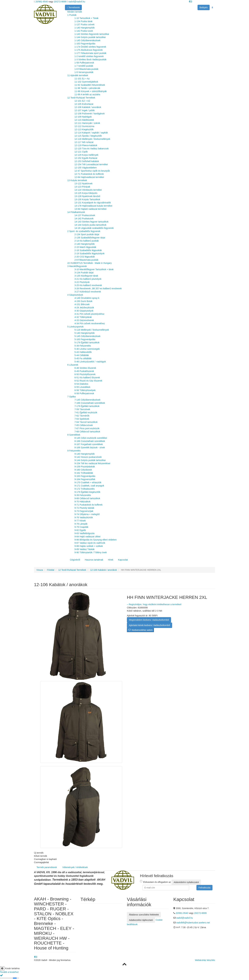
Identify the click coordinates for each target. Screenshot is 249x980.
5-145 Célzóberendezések (87, 336)
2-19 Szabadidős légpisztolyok (89, 253)
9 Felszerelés (74, 451)
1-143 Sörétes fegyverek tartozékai (92, 34)
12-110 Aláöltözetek (84, 120)
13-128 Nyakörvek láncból (87, 196)
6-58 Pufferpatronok (84, 393)
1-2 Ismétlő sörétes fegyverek (89, 56)
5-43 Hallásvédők (83, 352)
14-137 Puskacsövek (85, 215)
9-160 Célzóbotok (83, 470)
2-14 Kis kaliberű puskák (87, 241)
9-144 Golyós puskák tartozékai (90, 460)
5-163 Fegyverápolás (85, 339)
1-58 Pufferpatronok (84, 63)
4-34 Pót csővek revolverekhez (90, 323)
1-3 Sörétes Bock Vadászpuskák (90, 59)
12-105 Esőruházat (84, 104)
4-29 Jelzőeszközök (84, 308)
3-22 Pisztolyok (82, 282)
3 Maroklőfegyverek (77, 266)
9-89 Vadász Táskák (84, 549)
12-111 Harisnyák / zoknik (87, 123)
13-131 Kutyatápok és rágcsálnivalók (93, 203)
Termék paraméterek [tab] (47, 867)
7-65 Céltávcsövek (84, 425)
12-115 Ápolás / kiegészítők (88, 136)
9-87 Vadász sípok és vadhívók (90, 543)
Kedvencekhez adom (140, 630)
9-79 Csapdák (81, 527)
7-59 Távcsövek (82, 409)
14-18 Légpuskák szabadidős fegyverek (94, 228)
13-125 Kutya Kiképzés (86, 193)
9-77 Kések (80, 521)
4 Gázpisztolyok (75, 295)
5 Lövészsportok (75, 327)
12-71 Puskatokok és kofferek (89, 174)
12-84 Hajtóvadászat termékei (89, 177)
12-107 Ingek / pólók (85, 110)
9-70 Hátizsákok (82, 502)
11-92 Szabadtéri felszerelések (90, 85)
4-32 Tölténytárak (83, 317)
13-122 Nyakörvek (84, 184)
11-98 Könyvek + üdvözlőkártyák (91, 91)
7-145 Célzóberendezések (87, 400)
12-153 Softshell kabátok (87, 161)
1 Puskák (72, 15)
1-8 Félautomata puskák (86, 69)
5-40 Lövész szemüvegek (87, 349)
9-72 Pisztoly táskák (84, 508)
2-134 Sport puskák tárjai (87, 234)
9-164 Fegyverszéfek (85, 479)
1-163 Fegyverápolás (85, 44)
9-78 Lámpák (81, 524)
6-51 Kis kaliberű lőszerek (87, 377)
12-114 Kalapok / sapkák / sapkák (91, 133)
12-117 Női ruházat (84, 142)
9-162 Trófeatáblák (84, 473)
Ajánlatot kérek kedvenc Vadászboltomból (150, 625)
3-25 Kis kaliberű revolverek (88, 285)
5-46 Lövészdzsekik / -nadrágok (90, 362)
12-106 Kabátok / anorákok (88, 107)
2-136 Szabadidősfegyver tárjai (90, 238)
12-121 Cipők (81, 152)
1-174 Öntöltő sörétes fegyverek (90, 47)
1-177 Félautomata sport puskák (90, 53)
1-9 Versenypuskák (84, 72)
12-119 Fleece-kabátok (86, 145)
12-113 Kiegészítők (84, 129)
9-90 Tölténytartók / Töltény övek (91, 552)
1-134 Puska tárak (84, 21)
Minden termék (75, 12)
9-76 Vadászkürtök (84, 517)
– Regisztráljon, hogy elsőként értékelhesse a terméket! (154, 604)
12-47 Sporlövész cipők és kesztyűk (92, 171)
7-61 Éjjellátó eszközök (86, 412)
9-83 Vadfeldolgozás (85, 533)
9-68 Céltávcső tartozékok (87, 498)
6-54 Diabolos (81, 384)
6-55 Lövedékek (82, 387)
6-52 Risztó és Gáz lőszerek (88, 381)
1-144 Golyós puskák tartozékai (90, 37)
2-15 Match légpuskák (85, 247)
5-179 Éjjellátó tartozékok (87, 343)
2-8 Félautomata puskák (86, 260)
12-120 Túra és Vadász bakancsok (92, 149)
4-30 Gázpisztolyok (84, 311)
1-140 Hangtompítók (85, 28)
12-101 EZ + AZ (82, 101)
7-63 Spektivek (82, 419)
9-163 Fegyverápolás (85, 476)
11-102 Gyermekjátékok (86, 82)
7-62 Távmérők (82, 416)
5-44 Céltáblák (82, 355)
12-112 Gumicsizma (84, 126)
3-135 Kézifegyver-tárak (86, 276)
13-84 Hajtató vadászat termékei (91, 209)
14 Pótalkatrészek (76, 212)
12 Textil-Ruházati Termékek (81, 98)
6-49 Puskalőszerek (84, 371)
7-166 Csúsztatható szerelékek (90, 403)
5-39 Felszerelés (83, 346)
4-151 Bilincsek (82, 304)
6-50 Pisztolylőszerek (85, 374)
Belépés (204, 7)
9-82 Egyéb (80, 530)
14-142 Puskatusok (84, 218)
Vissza (40, 570)
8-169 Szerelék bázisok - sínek (90, 447)
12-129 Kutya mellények (86, 155)
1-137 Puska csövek (84, 24)
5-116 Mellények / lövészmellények (92, 330)
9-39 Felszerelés (83, 495)
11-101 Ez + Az (82, 79)
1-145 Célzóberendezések (87, 40)
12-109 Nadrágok (83, 117)
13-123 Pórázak (82, 187)
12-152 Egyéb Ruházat (86, 158)
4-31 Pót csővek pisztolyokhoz (89, 314)
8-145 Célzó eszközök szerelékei (91, 438)
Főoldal (51, 570)
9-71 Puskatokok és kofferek (88, 505)
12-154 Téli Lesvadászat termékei (91, 164)
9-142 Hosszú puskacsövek (88, 457)
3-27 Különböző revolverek (88, 292)
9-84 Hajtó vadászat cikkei (87, 537)
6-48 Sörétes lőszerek (85, 368)
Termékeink (73, 7)
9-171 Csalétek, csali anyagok (89, 486)
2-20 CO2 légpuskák (85, 257)
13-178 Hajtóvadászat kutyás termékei (93, 206)
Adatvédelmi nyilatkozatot (186, 882)
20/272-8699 (60, 2)
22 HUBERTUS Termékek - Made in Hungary (90, 263)
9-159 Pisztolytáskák (85, 467)
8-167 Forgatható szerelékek (89, 444)
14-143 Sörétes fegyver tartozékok (91, 222)
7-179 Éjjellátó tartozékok (87, 406)
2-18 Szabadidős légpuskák (88, 250)
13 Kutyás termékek (77, 180)
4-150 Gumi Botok (83, 301)
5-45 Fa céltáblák (83, 358)
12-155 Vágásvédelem (86, 168)
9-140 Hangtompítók (85, 454)
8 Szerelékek (74, 435)
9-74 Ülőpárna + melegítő (87, 514)
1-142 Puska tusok (84, 31)
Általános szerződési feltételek (144, 915)
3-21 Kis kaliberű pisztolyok (88, 279)
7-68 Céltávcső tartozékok (87, 432)
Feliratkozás (204, 888)
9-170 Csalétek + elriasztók (88, 482)
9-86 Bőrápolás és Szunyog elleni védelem (96, 540)
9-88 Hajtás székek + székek (89, 546)
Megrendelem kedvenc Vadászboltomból (149, 620)
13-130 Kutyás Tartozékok (87, 199)
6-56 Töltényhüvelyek (85, 390)
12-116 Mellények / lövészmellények (92, 139)
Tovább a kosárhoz (9, 972)
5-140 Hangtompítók (85, 333)
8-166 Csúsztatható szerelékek (90, 441)
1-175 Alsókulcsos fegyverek (89, 50)
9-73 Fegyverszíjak (84, 511)
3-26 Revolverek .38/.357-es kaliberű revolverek (98, 288)
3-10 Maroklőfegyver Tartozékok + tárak (94, 269)
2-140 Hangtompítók (85, 244)
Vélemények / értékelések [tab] (75, 867)
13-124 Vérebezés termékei (88, 190)
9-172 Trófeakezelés (85, 489)
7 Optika (71, 397)
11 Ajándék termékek (78, 75)
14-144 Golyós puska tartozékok (90, 225)
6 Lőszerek (73, 365)
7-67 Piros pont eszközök (87, 428)
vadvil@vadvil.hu (77, 2)
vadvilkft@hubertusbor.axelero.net (193, 923)
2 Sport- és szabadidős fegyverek (84, 231)
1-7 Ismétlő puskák (84, 66)
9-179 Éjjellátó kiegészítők (87, 492)
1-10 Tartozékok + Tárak (86, 18)
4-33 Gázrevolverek (84, 320)
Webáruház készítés (205, 960)
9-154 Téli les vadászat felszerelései (92, 463)
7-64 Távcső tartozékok (86, 422)
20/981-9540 (42, 2)
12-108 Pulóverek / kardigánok (90, 114)
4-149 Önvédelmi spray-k (87, 298)
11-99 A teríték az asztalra (87, 94)
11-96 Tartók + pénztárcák (87, 88)
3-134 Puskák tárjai (84, 273)
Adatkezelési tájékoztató (141, 920)
